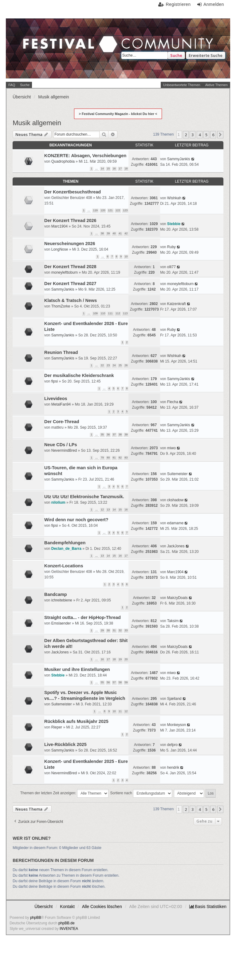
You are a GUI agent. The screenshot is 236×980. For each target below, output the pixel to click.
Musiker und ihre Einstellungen (77, 669)
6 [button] (213, 135)
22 (102, 365)
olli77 (171, 267)
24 (114, 365)
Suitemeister (177, 474)
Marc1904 (59, 226)
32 (120, 630)
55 (102, 682)
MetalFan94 (61, 404)
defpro (172, 745)
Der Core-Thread (62, 422)
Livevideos (56, 399)
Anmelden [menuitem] (214, 4)
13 (108, 510)
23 (108, 365)
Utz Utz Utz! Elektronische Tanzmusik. (84, 497)
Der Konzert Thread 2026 (70, 220)
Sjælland (174, 699)
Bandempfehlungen (65, 543)
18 (126, 169)
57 (114, 682)
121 (110, 210)
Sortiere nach (141, 793)
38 (102, 233)
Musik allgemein (37, 123)
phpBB (36, 918)
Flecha (173, 402)
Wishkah (174, 198)
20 (126, 659)
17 (120, 169)
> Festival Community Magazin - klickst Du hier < (118, 114)
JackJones (176, 546)
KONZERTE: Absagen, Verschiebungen (85, 156)
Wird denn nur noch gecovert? (76, 520)
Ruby (171, 247)
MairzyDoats (177, 598)
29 (102, 630)
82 (120, 458)
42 (126, 233)
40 (114, 233)
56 (108, 682)
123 (125, 210)
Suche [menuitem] (25, 85)
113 (125, 313)
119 (95, 210)
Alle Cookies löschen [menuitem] (102, 907)
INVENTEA (69, 929)
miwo (171, 448)
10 (126, 256)
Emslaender (61, 623)
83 (126, 458)
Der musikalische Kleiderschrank (79, 375)
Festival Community (63, 48)
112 (118, 313)
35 (102, 434)
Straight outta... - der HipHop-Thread (83, 617)
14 (102, 169)
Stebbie (174, 224)
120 (103, 210)
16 (114, 169)
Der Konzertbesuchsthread (73, 192)
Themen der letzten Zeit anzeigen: (64, 793)
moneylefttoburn (65, 272)
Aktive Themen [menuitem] (216, 85)
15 (108, 169)
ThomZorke (61, 306)
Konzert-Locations (64, 566)
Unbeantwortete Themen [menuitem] (182, 85)
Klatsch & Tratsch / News (71, 300)
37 (114, 434)
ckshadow (175, 500)
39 (108, 233)
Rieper (57, 727)
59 (126, 682)
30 (108, 630)
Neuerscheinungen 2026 (70, 244)
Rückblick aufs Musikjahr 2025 (76, 721)
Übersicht (43, 907)
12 (102, 510)
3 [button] (193, 135)
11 (120, 711)
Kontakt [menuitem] (67, 907)
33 (126, 630)
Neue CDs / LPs (61, 445)
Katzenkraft (177, 304)
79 (102, 458)
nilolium (58, 502)
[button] (220, 135)
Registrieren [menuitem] (178, 4)
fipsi (55, 381)
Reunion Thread (61, 352)
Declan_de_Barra (66, 549)
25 (120, 365)
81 (114, 458)
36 (108, 434)
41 (120, 233)
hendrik (173, 768)
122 (118, 210)
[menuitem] (208, 907)
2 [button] (186, 135)
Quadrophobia (63, 161)
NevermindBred (64, 450)
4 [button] (200, 135)
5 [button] (206, 135)
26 (126, 365)
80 (108, 458)
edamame (175, 523)
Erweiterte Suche (206, 55)
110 (103, 313)
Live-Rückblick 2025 (65, 744)
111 (110, 313)
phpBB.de (67, 923)
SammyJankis (179, 159)
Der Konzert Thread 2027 (70, 284)
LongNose (60, 249)
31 (114, 630)
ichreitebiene (62, 600)
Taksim (173, 621)
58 (120, 682)
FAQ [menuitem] (12, 85)
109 (95, 313)
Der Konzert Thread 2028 (70, 267)
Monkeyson (177, 725)
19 (120, 659)
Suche (176, 55)
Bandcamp (56, 594)
